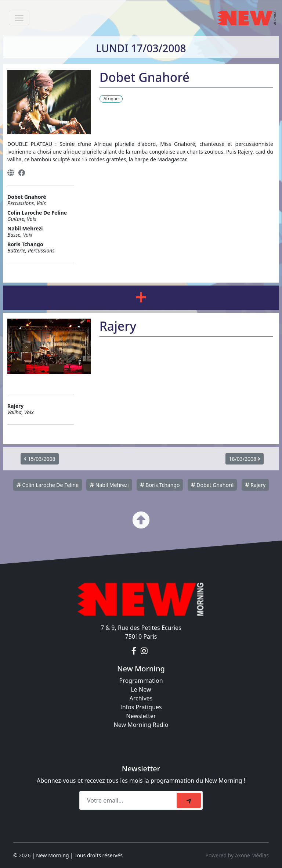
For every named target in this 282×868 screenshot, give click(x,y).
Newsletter (141, 716)
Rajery (255, 485)
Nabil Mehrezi (109, 485)
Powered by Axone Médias (237, 855)
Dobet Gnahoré (212, 485)
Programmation (141, 681)
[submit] (189, 800)
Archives (141, 698)
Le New (141, 689)
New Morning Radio (141, 725)
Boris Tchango (160, 485)
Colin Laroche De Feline (48, 485)
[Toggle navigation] (19, 18)
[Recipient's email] (129, 800)
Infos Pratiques (141, 707)
